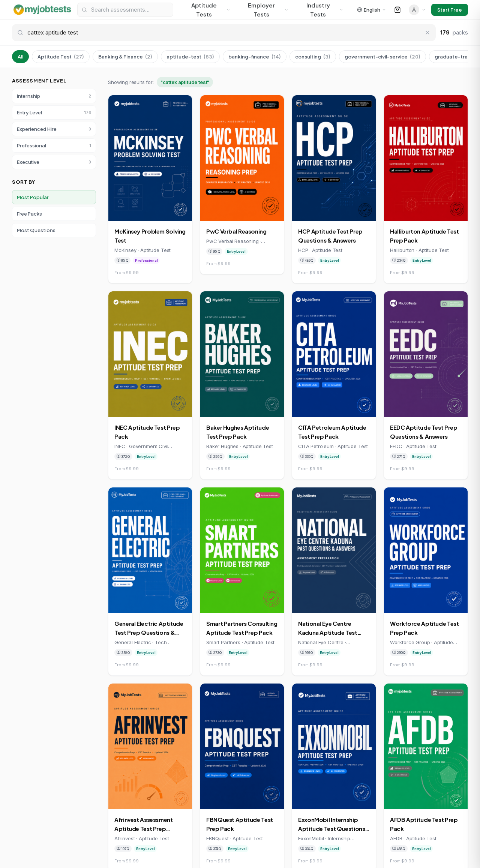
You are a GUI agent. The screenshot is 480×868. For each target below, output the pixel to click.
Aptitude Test (61, 57)
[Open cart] (397, 10)
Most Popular (33, 197)
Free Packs (29, 214)
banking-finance (255, 57)
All (20, 57)
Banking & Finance (125, 57)
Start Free (450, 10)
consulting (313, 57)
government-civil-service (382, 57)
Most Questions (36, 230)
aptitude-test (190, 57)
